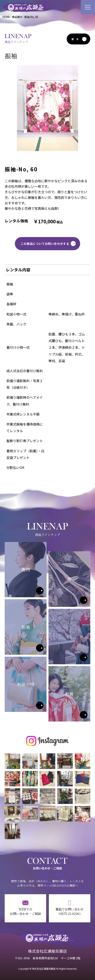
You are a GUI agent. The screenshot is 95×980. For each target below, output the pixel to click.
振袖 (40, 648)
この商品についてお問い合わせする (45, 244)
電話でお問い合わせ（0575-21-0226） (69, 912)
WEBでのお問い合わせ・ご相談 (26, 912)
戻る (76, 39)
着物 (40, 591)
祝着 (84, 715)
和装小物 (40, 705)
